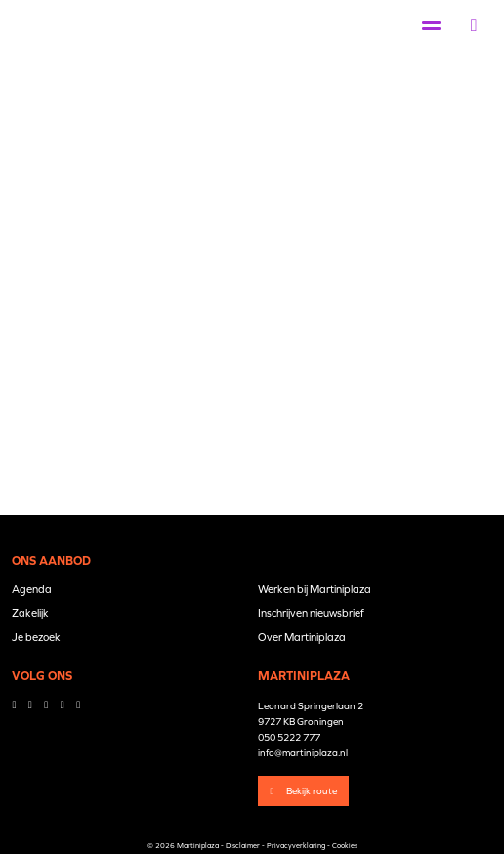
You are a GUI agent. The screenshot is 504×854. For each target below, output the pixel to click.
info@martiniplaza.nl (303, 753)
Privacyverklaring (296, 846)
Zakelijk (30, 613)
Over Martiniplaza (302, 637)
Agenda (32, 589)
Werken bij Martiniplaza (315, 589)
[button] (474, 26)
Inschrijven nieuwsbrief (311, 613)
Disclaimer (243, 846)
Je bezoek (36, 637)
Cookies (345, 846)
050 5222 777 (289, 737)
